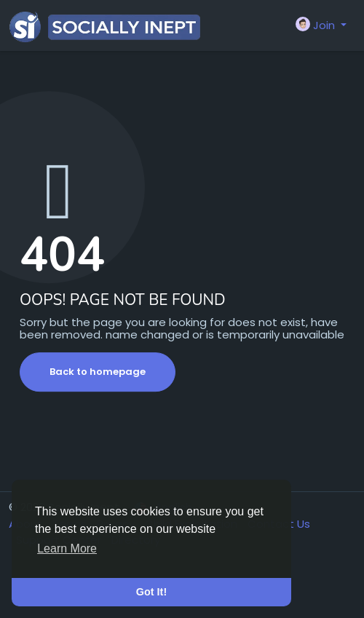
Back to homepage (98, 372)
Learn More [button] (67, 548)
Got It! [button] (151, 592)
